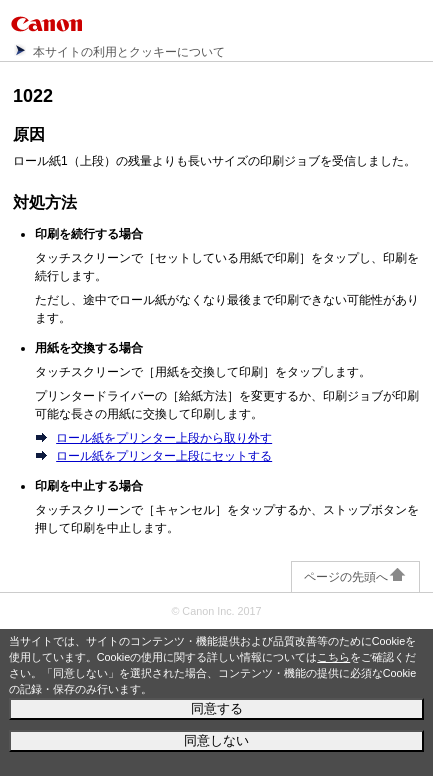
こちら (333, 657)
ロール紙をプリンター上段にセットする (164, 456)
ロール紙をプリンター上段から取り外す (164, 438)
